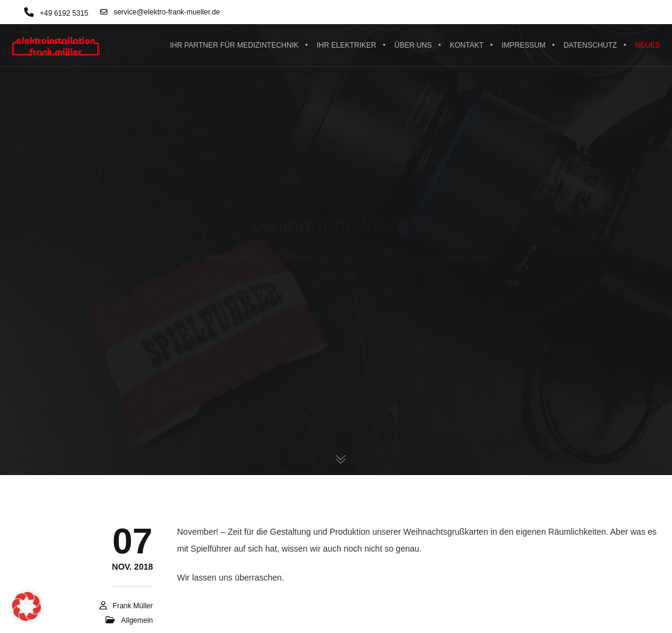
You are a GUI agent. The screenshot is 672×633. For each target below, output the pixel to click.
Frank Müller (133, 606)
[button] (27, 606)
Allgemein (137, 620)
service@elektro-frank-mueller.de (160, 12)
